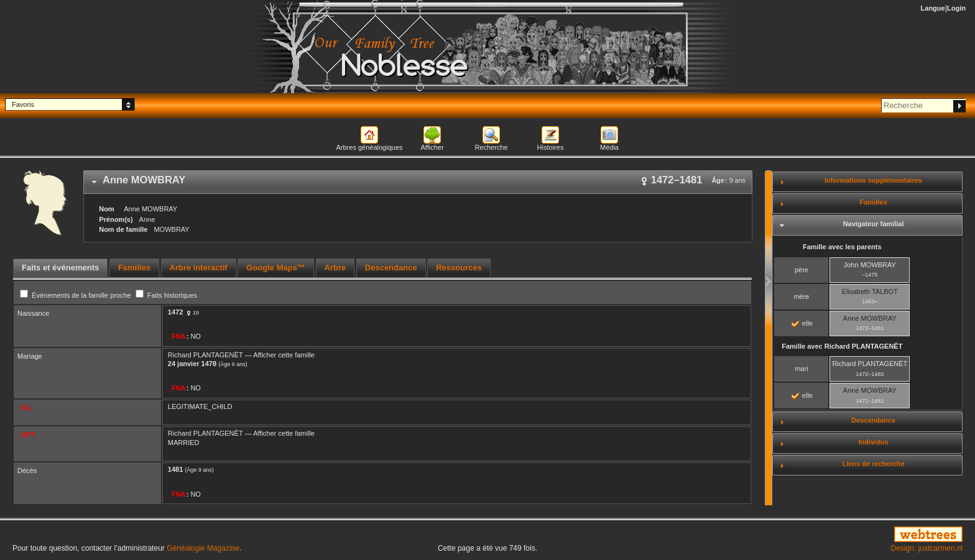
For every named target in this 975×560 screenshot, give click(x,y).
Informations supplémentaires (873, 180)
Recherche (491, 147)
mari (801, 369)
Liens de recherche (873, 464)
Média (609, 147)
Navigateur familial (874, 224)
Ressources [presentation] (459, 268)
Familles (874, 202)
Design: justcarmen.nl (927, 548)
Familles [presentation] (134, 268)
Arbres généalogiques (369, 147)
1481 (175, 469)
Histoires (551, 147)
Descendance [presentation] (391, 268)
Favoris (23, 104)
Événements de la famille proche (76, 295)
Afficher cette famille (284, 355)
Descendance (873, 420)
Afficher (432, 147)
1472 (175, 312)
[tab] (418, 182)
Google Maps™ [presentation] (276, 268)
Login (956, 8)
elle (802, 323)
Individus (873, 442)
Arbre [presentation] (335, 268)
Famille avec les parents (842, 247)
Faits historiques (166, 295)
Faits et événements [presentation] (60, 268)
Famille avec (842, 346)
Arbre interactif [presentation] (199, 268)
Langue (933, 8)
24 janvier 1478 (192, 364)
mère (801, 296)
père (802, 270)
